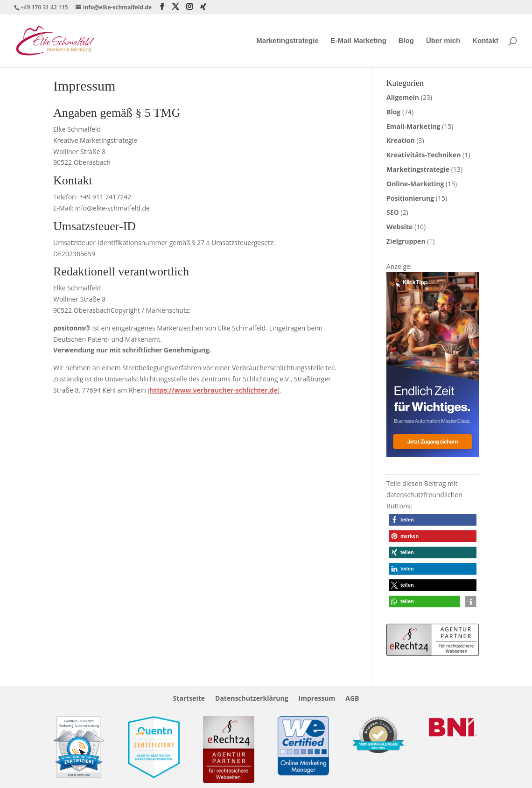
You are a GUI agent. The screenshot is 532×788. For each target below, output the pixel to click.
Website (399, 227)
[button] (433, 520)
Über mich (443, 41)
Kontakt (485, 41)
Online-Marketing (415, 184)
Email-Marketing (413, 126)
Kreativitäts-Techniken (423, 155)
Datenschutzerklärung (252, 699)
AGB (352, 699)
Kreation (401, 140)
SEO (393, 212)
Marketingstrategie (287, 41)
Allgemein (403, 97)
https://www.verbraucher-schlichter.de (214, 390)
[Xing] (203, 7)
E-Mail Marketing (359, 41)
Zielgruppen (406, 241)
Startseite (189, 699)
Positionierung (410, 198)
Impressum (317, 699)
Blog (406, 41)
